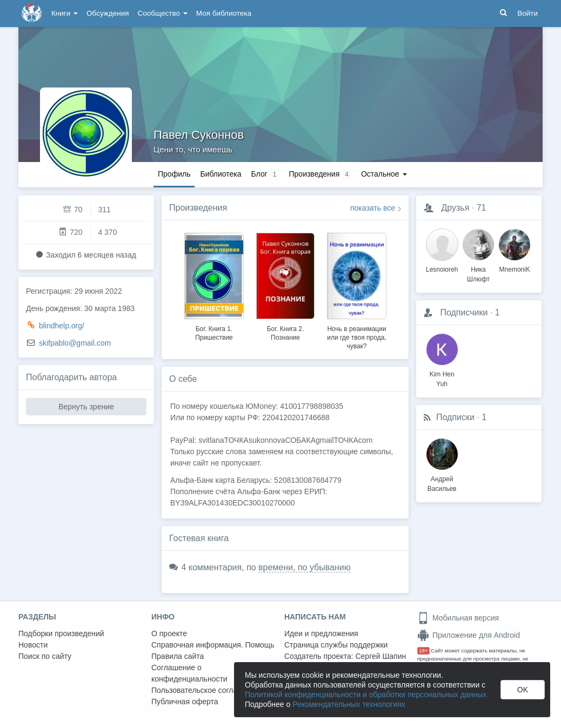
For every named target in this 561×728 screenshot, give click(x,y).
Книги (65, 13)
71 (482, 208)
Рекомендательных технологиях (349, 704)
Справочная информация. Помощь (213, 645)
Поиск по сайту (45, 656)
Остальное (384, 174)
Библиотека (221, 174)
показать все (373, 208)
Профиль (174, 174)
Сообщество (163, 13)
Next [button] (400, 289)
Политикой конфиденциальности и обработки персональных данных (366, 695)
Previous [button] (170, 289)
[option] (214, 285)
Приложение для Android (469, 635)
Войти (527, 13)
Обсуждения (108, 13)
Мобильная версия (458, 618)
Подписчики (464, 312)
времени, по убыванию (305, 567)
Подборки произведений (61, 633)
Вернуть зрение (86, 407)
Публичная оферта (185, 702)
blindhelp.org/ (62, 326)
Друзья (455, 208)
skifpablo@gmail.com (75, 343)
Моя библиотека (224, 13)
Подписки (455, 417)
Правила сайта (178, 656)
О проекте (169, 633)
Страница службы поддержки (336, 645)
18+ (423, 651)
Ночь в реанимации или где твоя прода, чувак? (356, 338)
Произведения (198, 208)
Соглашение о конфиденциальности (189, 673)
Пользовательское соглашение (206, 690)
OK (523, 690)
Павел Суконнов (199, 135)
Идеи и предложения (321, 633)
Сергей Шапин (380, 656)
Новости (33, 645)
